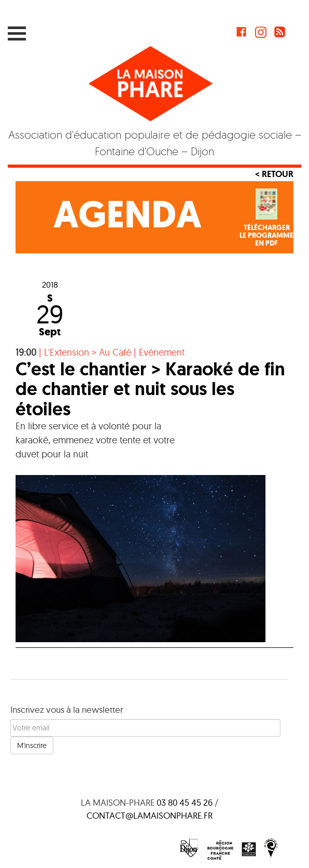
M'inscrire (32, 745)
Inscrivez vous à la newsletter (67, 709)
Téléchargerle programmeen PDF (266, 236)
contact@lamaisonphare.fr (150, 815)
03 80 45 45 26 (185, 802)
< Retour (274, 174)
